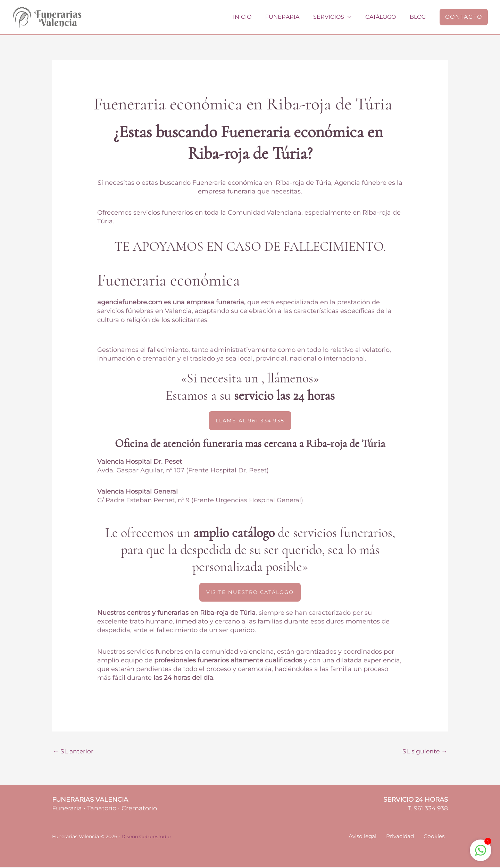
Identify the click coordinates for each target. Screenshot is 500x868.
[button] (464, 17)
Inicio (255, 17)
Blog (419, 17)
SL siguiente (424, 752)
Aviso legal (371, 838)
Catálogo (385, 17)
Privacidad (406, 838)
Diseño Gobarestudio (147, 837)
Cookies (437, 838)
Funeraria (292, 17)
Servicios (336, 17)
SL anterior (74, 752)
